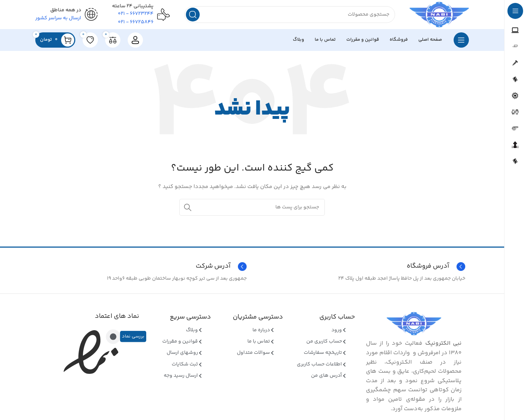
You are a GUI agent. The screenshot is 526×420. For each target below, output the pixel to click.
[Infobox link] (143, 267)
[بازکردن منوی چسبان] (461, 40)
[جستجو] (290, 15)
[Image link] (414, 324)
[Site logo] (439, 15)
